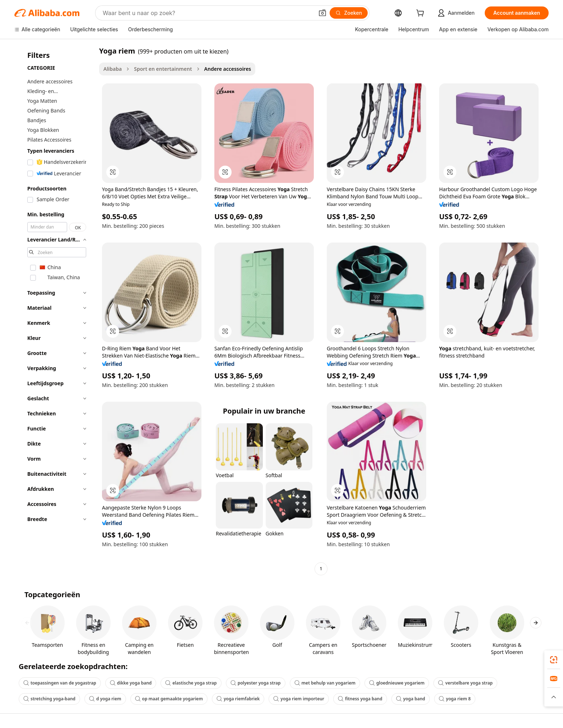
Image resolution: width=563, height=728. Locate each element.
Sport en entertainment (163, 69)
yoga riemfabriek (238, 699)
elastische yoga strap (191, 683)
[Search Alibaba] (208, 13)
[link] (554, 660)
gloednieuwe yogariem (397, 683)
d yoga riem (105, 699)
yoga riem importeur (299, 699)
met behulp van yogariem (325, 683)
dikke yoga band (131, 683)
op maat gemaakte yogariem (169, 699)
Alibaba (113, 69)
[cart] (422, 14)
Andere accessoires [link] (228, 69)
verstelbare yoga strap (465, 683)
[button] (322, 13)
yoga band (411, 699)
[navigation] (55, 311)
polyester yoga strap (256, 683)
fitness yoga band (360, 699)
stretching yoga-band (49, 699)
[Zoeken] (349, 13)
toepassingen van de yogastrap (60, 683)
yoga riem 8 (455, 699)
